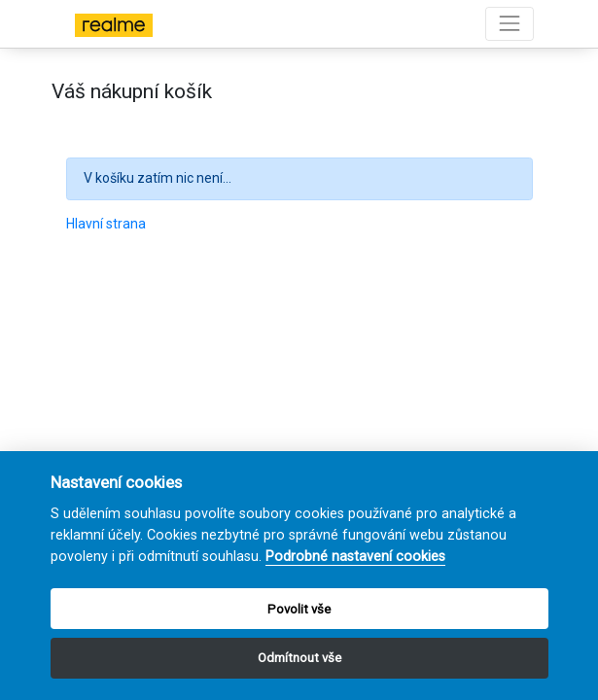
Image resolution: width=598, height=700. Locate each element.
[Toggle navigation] (509, 24)
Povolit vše (299, 609)
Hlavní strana (106, 224)
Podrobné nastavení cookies (355, 557)
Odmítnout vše (299, 658)
